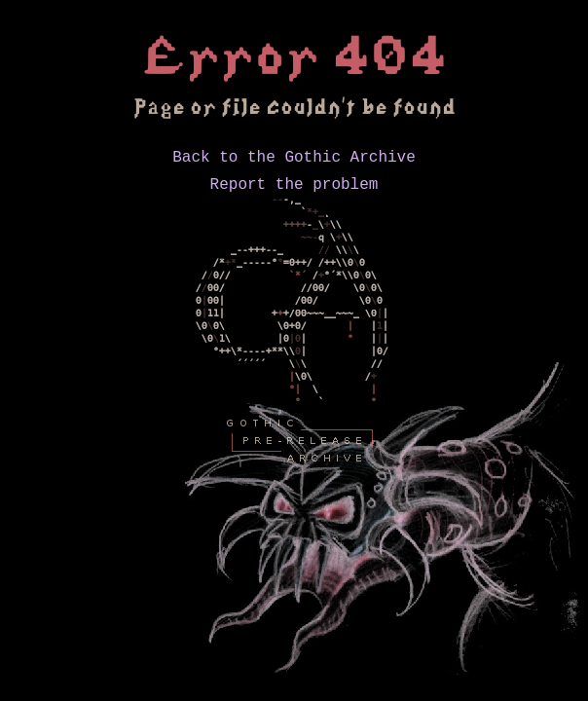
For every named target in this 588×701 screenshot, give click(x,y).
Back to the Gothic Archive (294, 160)
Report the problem (294, 191)
